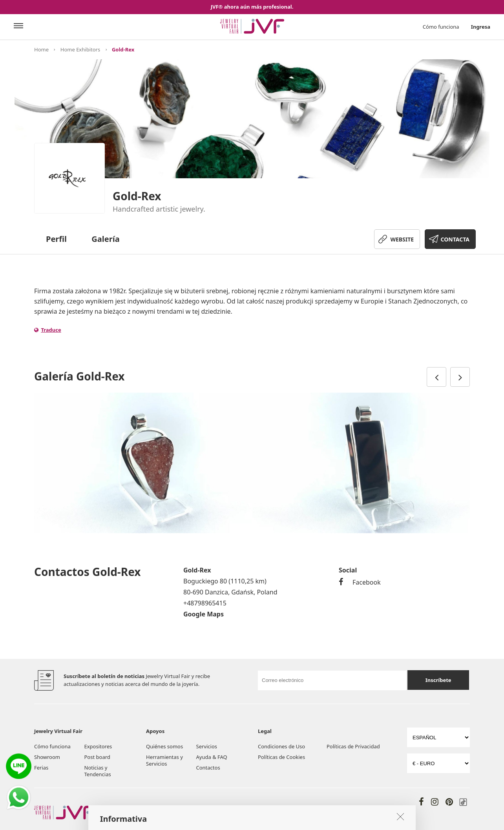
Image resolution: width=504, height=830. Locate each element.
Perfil (56, 239)
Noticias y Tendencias (98, 771)
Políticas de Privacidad (353, 746)
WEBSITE (402, 239)
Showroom (47, 757)
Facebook (360, 582)
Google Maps (204, 614)
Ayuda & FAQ (212, 757)
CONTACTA (455, 239)
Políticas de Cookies (281, 757)
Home (41, 49)
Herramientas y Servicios (164, 760)
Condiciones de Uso (281, 746)
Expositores (98, 746)
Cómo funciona (441, 27)
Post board (97, 757)
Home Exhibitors (80, 49)
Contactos (208, 768)
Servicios (207, 746)
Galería (105, 239)
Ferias (41, 768)
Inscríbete (438, 680)
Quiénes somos (164, 746)
